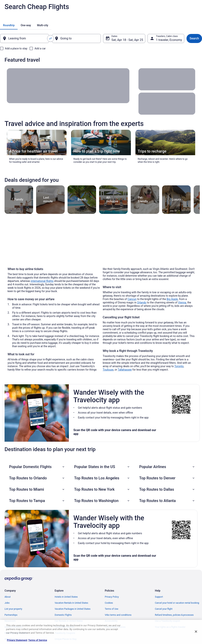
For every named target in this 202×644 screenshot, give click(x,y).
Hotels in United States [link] (66, 597)
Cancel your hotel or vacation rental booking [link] (177, 603)
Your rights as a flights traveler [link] (170, 627)
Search (194, 38)
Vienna (182, 302)
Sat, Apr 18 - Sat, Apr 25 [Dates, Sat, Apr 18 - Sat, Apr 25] (127, 40)
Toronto (179, 366)
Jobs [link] (7, 603)
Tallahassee (125, 370)
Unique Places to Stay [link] (66, 639)
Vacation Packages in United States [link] (73, 609)
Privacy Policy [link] (112, 597)
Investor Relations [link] (14, 627)
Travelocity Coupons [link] (65, 633)
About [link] (8, 597)
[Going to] (77, 38)
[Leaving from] (24, 38)
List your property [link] (13, 609)
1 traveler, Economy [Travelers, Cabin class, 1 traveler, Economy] (169, 40)
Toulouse (108, 370)
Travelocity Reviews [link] (65, 627)
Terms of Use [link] (111, 609)
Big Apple (172, 299)
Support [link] (159, 597)
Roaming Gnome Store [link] (16, 633)
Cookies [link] (109, 603)
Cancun (132, 299)
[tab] (9, 25)
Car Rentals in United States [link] (69, 621)
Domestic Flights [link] (63, 615)
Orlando (142, 302)
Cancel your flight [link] (164, 609)
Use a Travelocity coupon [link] (167, 621)
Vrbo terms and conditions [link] (118, 615)
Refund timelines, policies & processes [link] (174, 615)
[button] (37, 467)
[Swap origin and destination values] (50, 38)
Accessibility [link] (111, 621)
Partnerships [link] (11, 615)
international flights (42, 281)
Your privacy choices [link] (115, 627)
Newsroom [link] (10, 621)
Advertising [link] (10, 639)
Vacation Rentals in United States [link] (71, 603)
